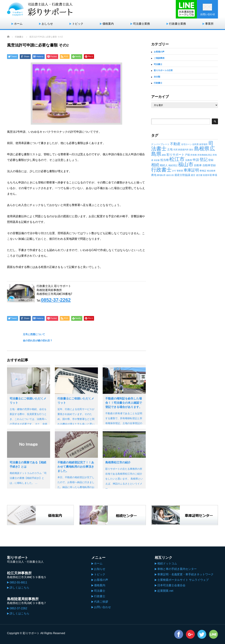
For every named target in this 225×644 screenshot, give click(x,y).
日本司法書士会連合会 (171, 585)
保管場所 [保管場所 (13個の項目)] (203, 144)
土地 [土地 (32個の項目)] (170, 149)
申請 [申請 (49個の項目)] (196, 160)
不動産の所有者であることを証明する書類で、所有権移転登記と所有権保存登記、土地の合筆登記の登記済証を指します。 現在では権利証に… (124, 423)
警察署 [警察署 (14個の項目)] (180, 171)
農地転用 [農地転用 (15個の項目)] (161, 175)
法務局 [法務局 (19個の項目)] (189, 160)
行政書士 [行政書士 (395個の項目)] (161, 170)
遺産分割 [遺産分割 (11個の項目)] (170, 175)
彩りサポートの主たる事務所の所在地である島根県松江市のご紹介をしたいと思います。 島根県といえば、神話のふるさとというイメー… (124, 479)
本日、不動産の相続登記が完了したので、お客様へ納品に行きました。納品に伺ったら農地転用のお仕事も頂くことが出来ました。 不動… (76, 487)
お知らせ (100, 569)
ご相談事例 (159, 58)
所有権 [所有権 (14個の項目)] (194, 155)
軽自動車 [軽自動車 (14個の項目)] (211, 171)
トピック (78, 24)
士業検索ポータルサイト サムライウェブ (183, 580)
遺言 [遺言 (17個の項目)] (193, 175)
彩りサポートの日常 (163, 70)
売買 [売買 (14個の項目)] (175, 150)
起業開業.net (165, 591)
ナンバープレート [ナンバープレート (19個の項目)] (160, 144)
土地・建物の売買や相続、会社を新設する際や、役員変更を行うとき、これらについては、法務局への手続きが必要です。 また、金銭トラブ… (28, 419)
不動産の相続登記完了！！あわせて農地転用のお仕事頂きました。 (76, 467)
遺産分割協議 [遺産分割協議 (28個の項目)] (182, 175)
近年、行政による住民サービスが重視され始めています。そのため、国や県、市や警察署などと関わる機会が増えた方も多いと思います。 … (76, 419)
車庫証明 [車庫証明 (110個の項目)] (191, 170)
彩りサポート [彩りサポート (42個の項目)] (175, 155)
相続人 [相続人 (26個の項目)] (164, 165)
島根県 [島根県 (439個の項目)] (202, 149)
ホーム (18, 24)
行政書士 (19, 37)
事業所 (209, 24)
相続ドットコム (167, 563)
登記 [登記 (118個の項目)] (204, 160)
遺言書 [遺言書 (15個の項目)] (199, 175)
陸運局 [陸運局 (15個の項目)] (206, 175)
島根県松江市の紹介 (118, 462)
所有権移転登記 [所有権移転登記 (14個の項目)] (205, 155)
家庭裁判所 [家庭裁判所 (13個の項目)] (183, 150)
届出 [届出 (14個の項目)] (191, 150)
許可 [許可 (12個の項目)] (174, 171)
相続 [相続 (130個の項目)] (155, 165)
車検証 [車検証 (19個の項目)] (203, 171)
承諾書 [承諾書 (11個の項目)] (157, 160)
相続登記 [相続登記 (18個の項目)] (173, 165)
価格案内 (108, 24)
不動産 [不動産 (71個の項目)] (175, 144)
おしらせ (47, 24)
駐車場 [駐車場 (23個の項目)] (213, 175)
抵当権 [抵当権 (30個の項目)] (165, 160)
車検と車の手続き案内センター (177, 569)
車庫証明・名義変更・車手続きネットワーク (185, 574)
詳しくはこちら (20, 588)
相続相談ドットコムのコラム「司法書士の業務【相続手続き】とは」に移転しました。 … (28, 478)
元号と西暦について (34, 334)
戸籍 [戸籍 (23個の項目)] (187, 155)
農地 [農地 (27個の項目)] (154, 175)
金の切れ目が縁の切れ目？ (38, 340)
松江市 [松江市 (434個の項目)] (177, 159)
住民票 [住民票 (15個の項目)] (195, 144)
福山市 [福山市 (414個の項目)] (186, 164)
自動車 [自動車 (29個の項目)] (198, 165)
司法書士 (158, 64)
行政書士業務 (178, 24)
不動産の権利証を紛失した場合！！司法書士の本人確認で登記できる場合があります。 (124, 403)
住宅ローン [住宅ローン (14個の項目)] (187, 144)
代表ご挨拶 (101, 602)
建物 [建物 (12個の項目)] (164, 155)
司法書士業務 (142, 24)
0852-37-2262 (56, 300)
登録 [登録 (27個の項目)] (211, 160)
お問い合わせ (102, 607)
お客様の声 (159, 52)
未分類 (157, 77)
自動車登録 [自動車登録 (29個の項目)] (209, 165)
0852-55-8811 (18, 582)
